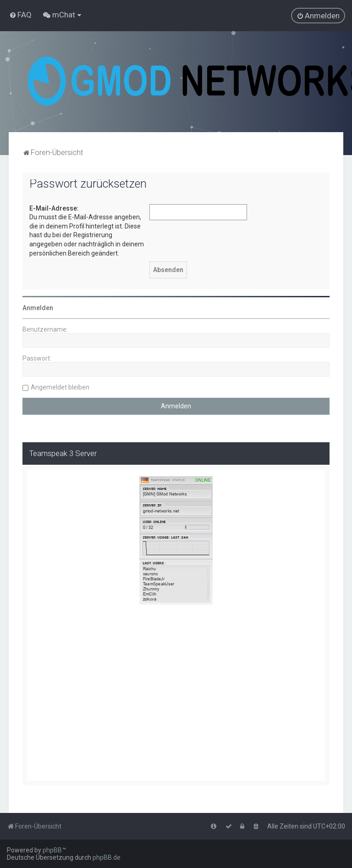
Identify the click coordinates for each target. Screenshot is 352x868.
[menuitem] (20, 15)
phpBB (52, 850)
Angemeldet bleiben (60, 387)
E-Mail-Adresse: (54, 208)
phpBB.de (107, 857)
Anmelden (38, 308)
